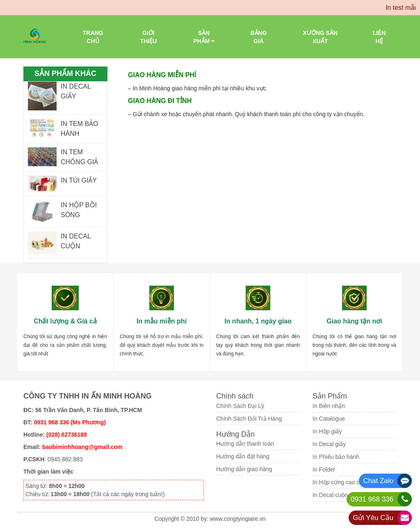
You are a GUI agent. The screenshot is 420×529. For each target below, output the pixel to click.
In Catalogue (329, 419)
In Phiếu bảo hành (336, 457)
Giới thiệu (149, 37)
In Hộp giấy (327, 431)
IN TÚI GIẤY (79, 180)
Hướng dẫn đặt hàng (243, 456)
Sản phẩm (204, 37)
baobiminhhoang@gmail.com (82, 447)
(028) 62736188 (67, 435)
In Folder (324, 469)
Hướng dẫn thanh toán (245, 444)
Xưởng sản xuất (320, 37)
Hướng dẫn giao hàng (244, 469)
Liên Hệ (379, 37)
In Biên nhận (329, 406)
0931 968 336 (372, 499)
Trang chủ (93, 37)
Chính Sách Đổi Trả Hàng (249, 419)
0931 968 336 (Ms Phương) (70, 422)
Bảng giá (258, 37)
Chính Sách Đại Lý (240, 406)
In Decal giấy (329, 444)
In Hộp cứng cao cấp (339, 482)
